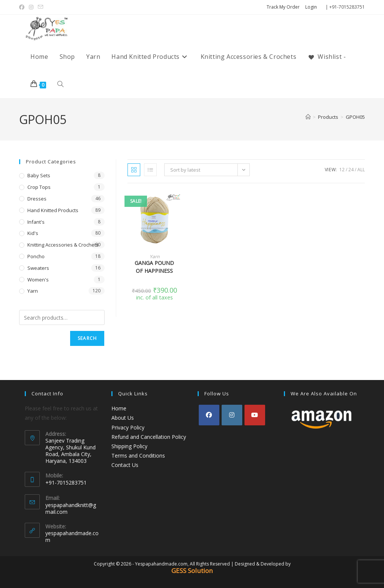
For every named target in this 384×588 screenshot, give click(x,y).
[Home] (308, 117)
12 (342, 170)
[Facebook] (209, 415)
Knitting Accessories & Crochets (63, 245)
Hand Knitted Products (53, 210)
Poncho (36, 256)
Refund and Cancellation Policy (149, 437)
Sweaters (38, 268)
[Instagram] (232, 415)
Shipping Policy (129, 446)
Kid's (33, 233)
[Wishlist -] (327, 57)
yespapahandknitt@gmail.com (71, 508)
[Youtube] (255, 415)
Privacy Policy (128, 427)
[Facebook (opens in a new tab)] (23, 7)
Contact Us (125, 465)
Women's (38, 280)
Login (311, 7)
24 (351, 170)
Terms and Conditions (138, 456)
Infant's (36, 222)
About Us (123, 418)
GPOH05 (355, 117)
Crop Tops (39, 187)
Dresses (37, 199)
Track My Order (283, 7)
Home (119, 408)
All (361, 170)
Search (87, 338)
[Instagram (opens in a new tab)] (31, 7)
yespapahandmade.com (72, 536)
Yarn (154, 257)
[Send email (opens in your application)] (40, 7)
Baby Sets (39, 175)
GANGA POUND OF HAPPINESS (154, 267)
